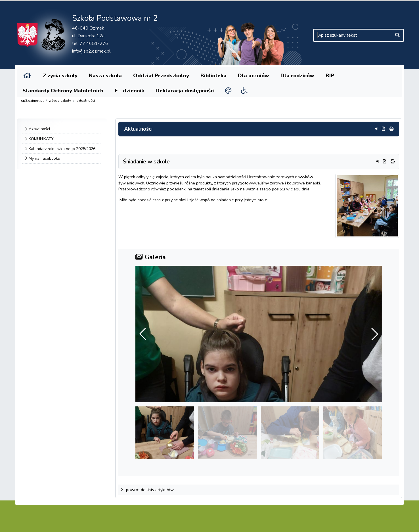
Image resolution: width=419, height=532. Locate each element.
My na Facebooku (44, 158)
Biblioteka (204, 75)
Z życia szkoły (59, 75)
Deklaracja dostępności (175, 90)
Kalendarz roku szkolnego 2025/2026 (62, 149)
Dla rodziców (283, 75)
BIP (315, 75)
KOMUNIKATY (41, 139)
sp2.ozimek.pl (32, 101)
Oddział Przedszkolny (155, 75)
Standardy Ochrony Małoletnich (60, 90)
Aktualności (86, 101)
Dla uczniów (242, 75)
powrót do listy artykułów (147, 490)
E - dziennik (122, 90)
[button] (375, 334)
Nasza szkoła (102, 75)
